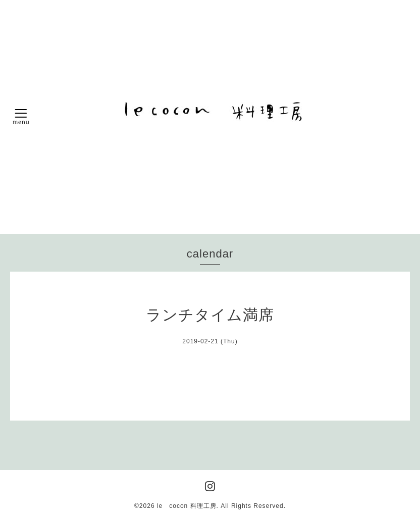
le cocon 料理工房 (187, 506)
